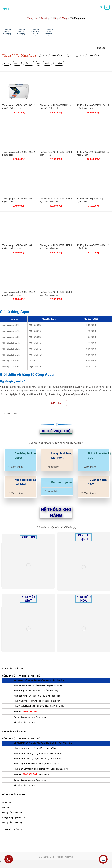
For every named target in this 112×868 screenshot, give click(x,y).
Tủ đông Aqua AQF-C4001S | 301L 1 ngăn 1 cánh (19, 200)
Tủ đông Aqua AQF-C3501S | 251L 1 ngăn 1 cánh (56, 153)
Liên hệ (5, 807)
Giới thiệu (6, 802)
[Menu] (6, 7)
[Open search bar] (56, 865)
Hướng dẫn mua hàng (12, 822)
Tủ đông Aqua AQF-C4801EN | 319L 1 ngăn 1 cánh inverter (56, 107)
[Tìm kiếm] (101, 7)
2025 (80, 56)
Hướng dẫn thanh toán (12, 813)
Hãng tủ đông (60, 18)
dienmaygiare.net (31, 722)
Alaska (7, 63)
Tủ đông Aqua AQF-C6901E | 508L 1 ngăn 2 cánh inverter (56, 200)
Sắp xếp (101, 48)
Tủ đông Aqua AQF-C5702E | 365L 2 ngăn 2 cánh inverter (93, 107)
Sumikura (59, 63)
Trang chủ (32, 18)
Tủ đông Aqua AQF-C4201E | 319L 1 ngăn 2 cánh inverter (56, 294)
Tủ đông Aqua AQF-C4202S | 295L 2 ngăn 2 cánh (19, 153)
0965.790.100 (30, 711)
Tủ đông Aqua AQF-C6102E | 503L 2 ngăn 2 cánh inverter (19, 107)
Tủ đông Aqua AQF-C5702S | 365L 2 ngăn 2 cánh (93, 153)
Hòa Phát (29, 63)
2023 (43, 56)
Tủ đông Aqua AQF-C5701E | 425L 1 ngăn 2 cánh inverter (56, 247)
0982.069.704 (30, 774)
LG (38, 63)
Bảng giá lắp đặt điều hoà (14, 817)
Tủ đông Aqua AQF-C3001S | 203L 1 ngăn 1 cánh (93, 247)
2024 (52, 56)
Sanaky (47, 63)
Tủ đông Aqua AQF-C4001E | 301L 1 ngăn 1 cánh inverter (19, 247)
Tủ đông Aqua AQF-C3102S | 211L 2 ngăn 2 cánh (93, 200)
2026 (89, 56)
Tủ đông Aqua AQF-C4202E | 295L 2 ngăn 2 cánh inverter (19, 294)
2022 (61, 56)
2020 (98, 56)
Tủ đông (45, 18)
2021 (71, 56)
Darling (17, 63)
